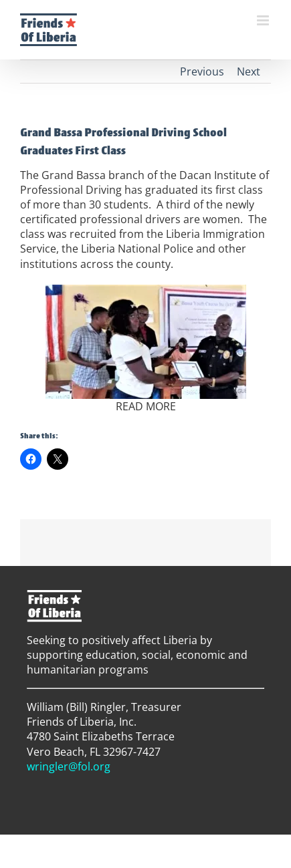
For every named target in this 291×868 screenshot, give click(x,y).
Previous (202, 71)
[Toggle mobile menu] (264, 20)
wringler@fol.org (69, 766)
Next (249, 71)
